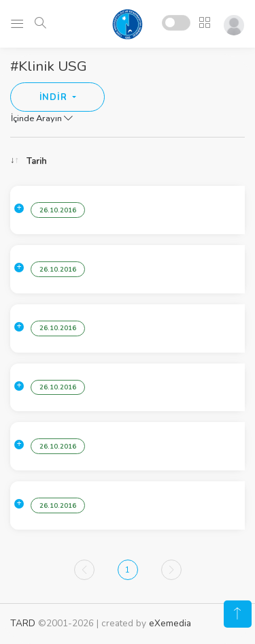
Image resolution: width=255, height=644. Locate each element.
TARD (23, 623)
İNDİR (55, 97)
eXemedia (170, 623)
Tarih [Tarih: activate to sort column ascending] (37, 161)
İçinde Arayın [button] (42, 118)
